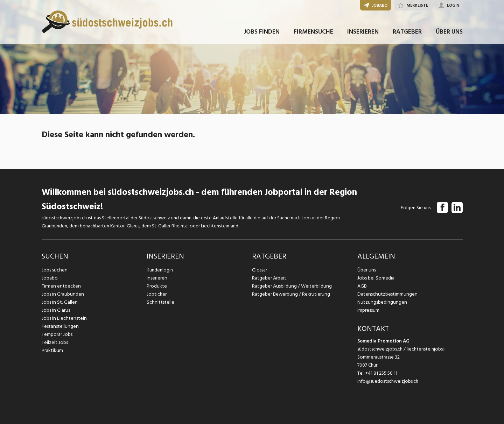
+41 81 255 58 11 (381, 373)
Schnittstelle (160, 302)
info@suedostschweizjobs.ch (388, 381)
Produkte (157, 286)
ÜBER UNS (449, 34)
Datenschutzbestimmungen (386, 294)
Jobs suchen (54, 270)
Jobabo (50, 278)
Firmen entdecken (61, 286)
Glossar (260, 270)
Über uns (366, 270)
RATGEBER (407, 34)
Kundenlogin (160, 270)
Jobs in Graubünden (62, 294)
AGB (362, 286)
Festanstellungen (59, 326)
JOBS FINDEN (262, 34)
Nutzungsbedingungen (381, 302)
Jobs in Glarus (55, 310)
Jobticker (157, 294)
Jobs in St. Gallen (59, 302)
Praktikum (52, 350)
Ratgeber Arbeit (269, 278)
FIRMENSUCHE (313, 34)
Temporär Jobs (57, 334)
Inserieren (157, 278)
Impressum (368, 310)
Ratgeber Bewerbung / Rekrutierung (290, 294)
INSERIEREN (363, 34)
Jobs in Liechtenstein (63, 318)
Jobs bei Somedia (376, 278)
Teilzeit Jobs (55, 342)
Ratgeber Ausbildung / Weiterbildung (291, 286)
